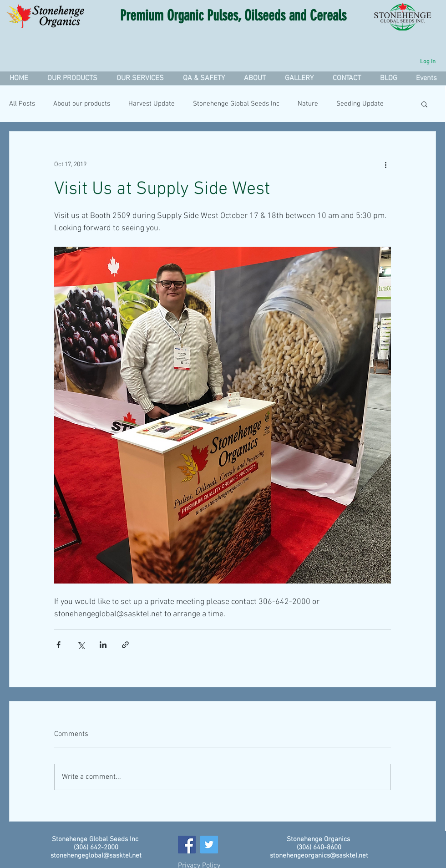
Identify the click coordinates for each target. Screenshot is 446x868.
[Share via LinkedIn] (103, 645)
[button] (140, 78)
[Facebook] (187, 845)
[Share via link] (125, 645)
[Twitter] (209, 845)
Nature (308, 104)
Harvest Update (152, 104)
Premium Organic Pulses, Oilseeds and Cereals (233, 15)
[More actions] (385, 164)
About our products (82, 104)
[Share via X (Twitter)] (81, 645)
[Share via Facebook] (58, 645)
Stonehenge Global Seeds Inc (236, 104)
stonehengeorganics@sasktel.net (319, 856)
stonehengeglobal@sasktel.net (96, 856)
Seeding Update (360, 104)
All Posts (22, 104)
